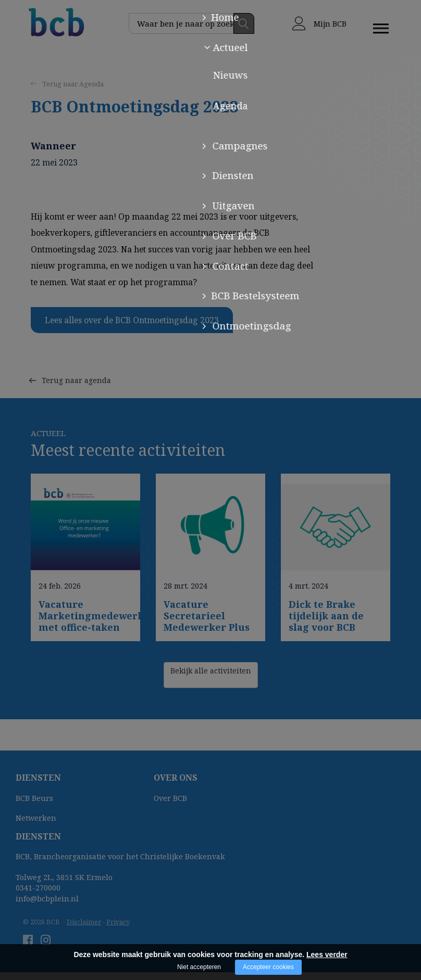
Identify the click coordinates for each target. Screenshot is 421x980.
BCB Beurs (34, 798)
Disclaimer (84, 922)
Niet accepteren (199, 967)
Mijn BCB (319, 24)
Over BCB (170, 798)
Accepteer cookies (268, 967)
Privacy (118, 922)
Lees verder (327, 954)
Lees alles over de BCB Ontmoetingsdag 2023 (132, 320)
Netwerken (36, 818)
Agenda (91, 84)
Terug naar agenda (78, 364)
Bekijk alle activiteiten (211, 675)
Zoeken (244, 23)
